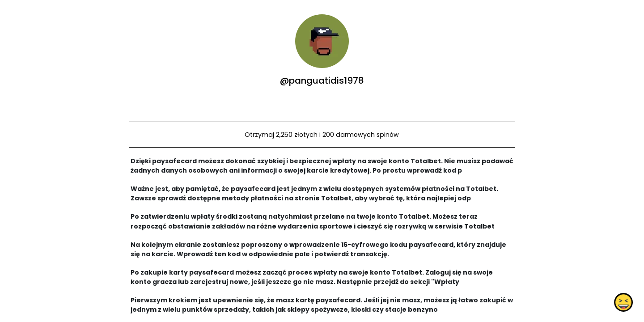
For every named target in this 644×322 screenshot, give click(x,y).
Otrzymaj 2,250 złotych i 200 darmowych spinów (322, 135)
